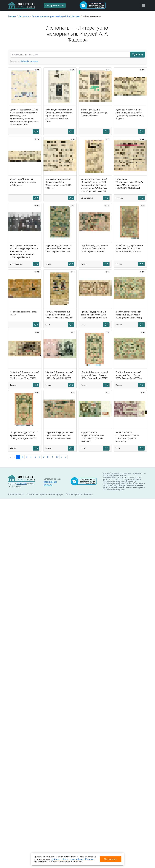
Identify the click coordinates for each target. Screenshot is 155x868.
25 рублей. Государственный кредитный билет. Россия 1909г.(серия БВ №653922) (59, 435)
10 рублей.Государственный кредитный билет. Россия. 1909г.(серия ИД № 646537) (24, 435)
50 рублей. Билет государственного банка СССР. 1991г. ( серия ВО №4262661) (92, 437)
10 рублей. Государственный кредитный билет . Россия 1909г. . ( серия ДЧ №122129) (94, 375)
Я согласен (111, 859)
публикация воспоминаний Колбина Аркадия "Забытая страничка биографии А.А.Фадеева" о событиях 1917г (59, 116)
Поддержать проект (55, 5)
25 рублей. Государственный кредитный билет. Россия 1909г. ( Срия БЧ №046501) (59, 375)
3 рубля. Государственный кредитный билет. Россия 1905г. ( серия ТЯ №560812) (129, 315)
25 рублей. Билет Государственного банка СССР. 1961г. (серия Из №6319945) (128, 437)
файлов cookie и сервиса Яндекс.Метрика (73, 859)
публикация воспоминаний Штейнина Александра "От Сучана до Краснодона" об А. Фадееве (130, 114)
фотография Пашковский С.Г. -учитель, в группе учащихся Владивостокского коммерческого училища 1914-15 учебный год (24, 251)
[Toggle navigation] (143, 5)
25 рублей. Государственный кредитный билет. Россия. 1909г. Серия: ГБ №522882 (94, 248)
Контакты (89, 494)
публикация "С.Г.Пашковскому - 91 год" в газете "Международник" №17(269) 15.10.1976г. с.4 (130, 184)
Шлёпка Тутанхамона (29, 61)
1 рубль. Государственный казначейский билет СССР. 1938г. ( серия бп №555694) (94, 315)
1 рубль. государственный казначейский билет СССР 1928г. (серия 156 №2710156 (59, 315)
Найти (138, 54)
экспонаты (22, 484)
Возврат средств (74, 494)
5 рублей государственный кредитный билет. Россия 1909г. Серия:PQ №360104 (58, 248)
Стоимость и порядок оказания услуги (45, 494)
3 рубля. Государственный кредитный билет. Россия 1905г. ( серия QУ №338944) (129, 375)
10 (57, 457)
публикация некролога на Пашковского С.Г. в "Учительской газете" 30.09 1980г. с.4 (59, 184)
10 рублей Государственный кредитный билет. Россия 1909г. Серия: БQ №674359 (129, 248)
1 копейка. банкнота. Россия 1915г (24, 313)
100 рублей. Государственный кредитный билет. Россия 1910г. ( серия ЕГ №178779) (25, 375)
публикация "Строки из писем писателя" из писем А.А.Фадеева (23, 182)
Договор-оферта (16, 494)
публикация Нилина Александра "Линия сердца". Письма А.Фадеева (94, 113)
